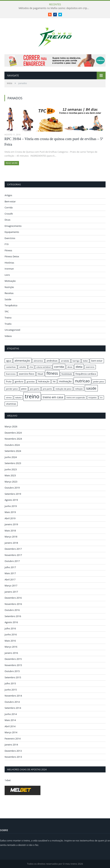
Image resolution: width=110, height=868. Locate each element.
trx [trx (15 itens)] (101, 398)
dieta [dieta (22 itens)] (79, 367)
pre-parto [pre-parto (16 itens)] (47, 389)
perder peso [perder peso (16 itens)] (12, 389)
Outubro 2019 (12, 488)
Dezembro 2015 (13, 659)
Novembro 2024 (13, 439)
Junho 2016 (11, 634)
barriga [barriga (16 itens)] (76, 361)
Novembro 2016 (13, 604)
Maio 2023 (10, 475)
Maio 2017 (10, 573)
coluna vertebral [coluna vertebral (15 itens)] (44, 367)
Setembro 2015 (13, 677)
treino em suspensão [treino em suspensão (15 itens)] (76, 398)
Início (10, 83)
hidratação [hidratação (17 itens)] (44, 381)
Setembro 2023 (13, 463)
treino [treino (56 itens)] (32, 396)
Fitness (8, 250)
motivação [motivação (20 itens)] (65, 381)
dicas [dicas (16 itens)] (70, 367)
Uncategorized (12, 330)
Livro (7, 275)
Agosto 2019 (11, 500)
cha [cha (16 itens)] (31, 367)
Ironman (9, 269)
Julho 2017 (10, 567)
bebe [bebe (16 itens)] (85, 361)
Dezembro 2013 (13, 751)
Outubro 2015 (12, 671)
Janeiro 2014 (11, 745)
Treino (8, 318)
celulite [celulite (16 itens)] (23, 367)
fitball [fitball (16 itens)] (40, 374)
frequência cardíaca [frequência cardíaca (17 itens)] (86, 374)
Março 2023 (11, 482)
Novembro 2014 (13, 696)
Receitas (9, 293)
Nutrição (9, 287)
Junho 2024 (11, 457)
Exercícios (10, 238)
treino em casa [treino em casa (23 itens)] (53, 397)
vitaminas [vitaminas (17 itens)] (11, 404)
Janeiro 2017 (11, 592)
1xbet (8, 780)
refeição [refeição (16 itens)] (79, 389)
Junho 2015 (11, 690)
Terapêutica (11, 305)
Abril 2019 (10, 518)
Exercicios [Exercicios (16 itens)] (11, 374)
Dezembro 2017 (13, 549)
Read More (12, 163)
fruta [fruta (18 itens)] (9, 381)
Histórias (9, 263)
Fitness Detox (12, 256)
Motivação (10, 281)
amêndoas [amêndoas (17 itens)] (52, 361)
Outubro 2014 (12, 702)
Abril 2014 (10, 726)
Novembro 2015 (13, 665)
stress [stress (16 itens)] (9, 397)
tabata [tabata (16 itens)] (18, 397)
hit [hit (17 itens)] (54, 381)
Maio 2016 (10, 641)
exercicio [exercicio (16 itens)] (90, 367)
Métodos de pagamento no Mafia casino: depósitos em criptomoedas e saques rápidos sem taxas (55, 8)
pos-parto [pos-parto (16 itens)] (35, 389)
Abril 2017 (10, 579)
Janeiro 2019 (11, 524)
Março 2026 (11, 426)
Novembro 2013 (13, 757)
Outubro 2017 (12, 561)
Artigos (8, 195)
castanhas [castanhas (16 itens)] (11, 367)
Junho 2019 (11, 506)
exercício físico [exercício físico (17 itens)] (27, 374)
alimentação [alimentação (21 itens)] (22, 360)
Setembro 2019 (13, 494)
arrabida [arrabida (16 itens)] (65, 361)
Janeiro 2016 (11, 653)
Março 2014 (11, 732)
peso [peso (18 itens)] (24, 389)
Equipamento (12, 232)
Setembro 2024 (13, 451)
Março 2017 (11, 586)
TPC (7, 312)
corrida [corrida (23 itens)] (59, 367)
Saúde (8, 299)
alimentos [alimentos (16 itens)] (38, 361)
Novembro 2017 (13, 555)
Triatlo (8, 324)
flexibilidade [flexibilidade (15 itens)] (67, 374)
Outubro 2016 (12, 610)
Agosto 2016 (11, 622)
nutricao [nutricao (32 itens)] (82, 381)
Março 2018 (11, 537)
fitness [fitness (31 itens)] (52, 373)
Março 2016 (11, 647)
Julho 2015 (10, 683)
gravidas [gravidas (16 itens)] (31, 382)
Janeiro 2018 (11, 543)
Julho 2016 (10, 628)
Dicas (7, 220)
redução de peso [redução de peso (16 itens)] (63, 389)
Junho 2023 (11, 469)
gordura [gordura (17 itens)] (19, 381)
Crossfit (9, 214)
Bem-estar (10, 201)
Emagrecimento (13, 226)
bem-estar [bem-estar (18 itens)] (97, 361)
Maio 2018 (10, 531)
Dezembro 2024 (13, 433)
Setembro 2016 (13, 616)
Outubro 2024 (12, 445)
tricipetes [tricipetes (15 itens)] (93, 398)
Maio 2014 (10, 720)
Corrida (9, 207)
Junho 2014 (11, 714)
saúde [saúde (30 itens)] (91, 388)
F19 (7, 244)
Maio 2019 (10, 512)
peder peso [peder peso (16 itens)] (99, 382)
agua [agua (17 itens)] (9, 361)
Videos (8, 336)
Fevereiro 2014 (13, 739)
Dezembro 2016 (13, 598)
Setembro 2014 (13, 708)
